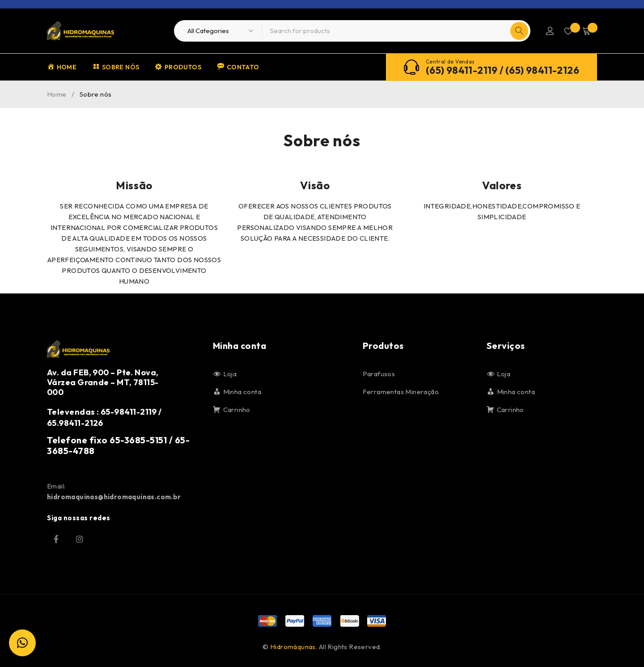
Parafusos (379, 374)
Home (57, 94)
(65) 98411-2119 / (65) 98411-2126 (502, 70)
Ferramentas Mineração (401, 392)
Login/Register (547, 31)
